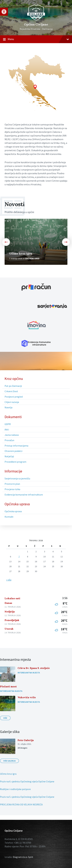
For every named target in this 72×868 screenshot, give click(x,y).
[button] (4, 12)
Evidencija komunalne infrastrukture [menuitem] (24, 495)
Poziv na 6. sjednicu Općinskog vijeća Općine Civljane (27, 781)
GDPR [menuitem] (8, 424)
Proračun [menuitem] (9, 440)
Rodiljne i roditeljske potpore (15, 789)
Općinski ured (32, 259)
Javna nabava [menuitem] (12, 435)
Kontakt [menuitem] (9, 517)
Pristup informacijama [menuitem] (16, 446)
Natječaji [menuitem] (9, 456)
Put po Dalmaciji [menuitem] (13, 386)
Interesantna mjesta (29, 673)
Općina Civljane (36, 24)
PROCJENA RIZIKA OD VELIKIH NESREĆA (21, 804)
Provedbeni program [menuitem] (15, 462)
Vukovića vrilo (27, 697)
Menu (36, 39)
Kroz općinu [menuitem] (14, 379)
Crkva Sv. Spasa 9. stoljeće (34, 668)
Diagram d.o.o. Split (23, 857)
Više (5, 718)
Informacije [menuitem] (13, 471)
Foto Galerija (26, 740)
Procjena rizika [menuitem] (12, 489)
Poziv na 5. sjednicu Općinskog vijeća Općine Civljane (27, 797)
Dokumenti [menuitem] (13, 417)
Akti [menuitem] (7, 429)
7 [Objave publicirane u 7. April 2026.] (19, 557)
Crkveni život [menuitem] (11, 391)
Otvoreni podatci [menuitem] (13, 451)
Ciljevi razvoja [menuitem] (12, 402)
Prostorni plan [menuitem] (12, 484)
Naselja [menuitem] (8, 407)
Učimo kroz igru (21, 253)
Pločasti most (8, 686)
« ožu (9, 580)
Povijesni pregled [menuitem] (14, 397)
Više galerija (9, 761)
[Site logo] (36, 19)
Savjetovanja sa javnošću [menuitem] (17, 478)
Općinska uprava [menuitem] (17, 504)
